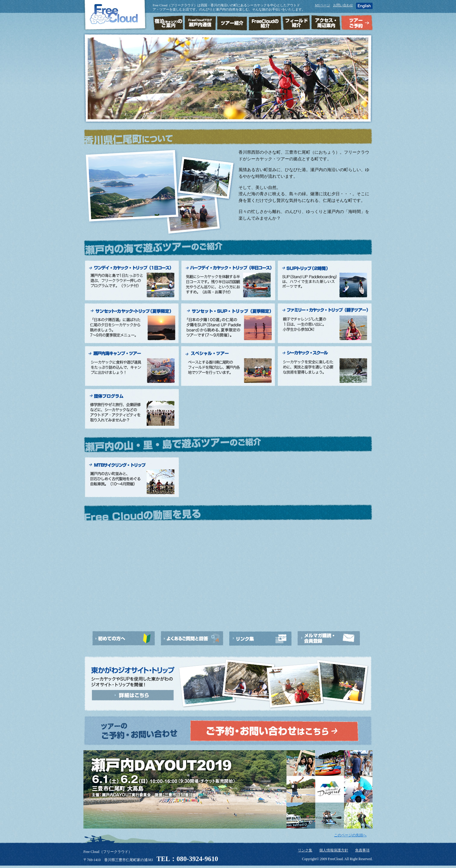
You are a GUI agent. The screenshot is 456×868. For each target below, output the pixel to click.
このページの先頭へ (350, 835)
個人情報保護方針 (334, 850)
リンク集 (305, 850)
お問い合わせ (343, 5)
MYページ (322, 5)
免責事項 (362, 850)
